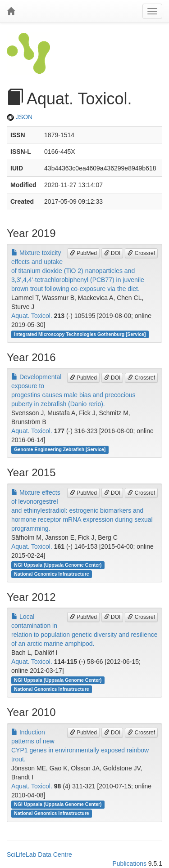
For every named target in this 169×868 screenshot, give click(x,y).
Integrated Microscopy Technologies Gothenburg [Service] (80, 334)
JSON (20, 117)
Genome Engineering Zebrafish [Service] (60, 449)
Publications (129, 864)
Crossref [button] (141, 253)
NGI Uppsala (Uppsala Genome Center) (58, 565)
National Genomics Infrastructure (51, 574)
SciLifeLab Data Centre (39, 855)
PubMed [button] (83, 253)
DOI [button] (112, 253)
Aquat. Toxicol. (32, 316)
